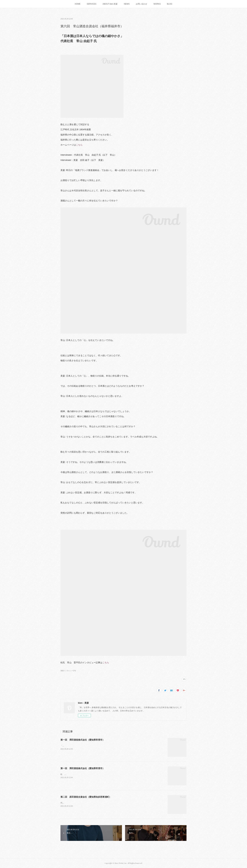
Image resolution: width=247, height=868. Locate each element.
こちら (79, 145)
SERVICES (92, 4)
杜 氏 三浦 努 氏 (70, 774)
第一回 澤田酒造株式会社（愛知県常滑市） (83, 740)
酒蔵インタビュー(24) (68, 671)
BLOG (170, 4)
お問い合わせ (141, 4)
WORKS (157, 4)
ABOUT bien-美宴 (110, 4)
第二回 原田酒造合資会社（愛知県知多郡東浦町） (86, 797)
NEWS (127, 4)
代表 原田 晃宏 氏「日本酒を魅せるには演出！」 (82, 803)
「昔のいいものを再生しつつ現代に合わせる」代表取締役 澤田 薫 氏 (91, 746)
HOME (78, 4)
